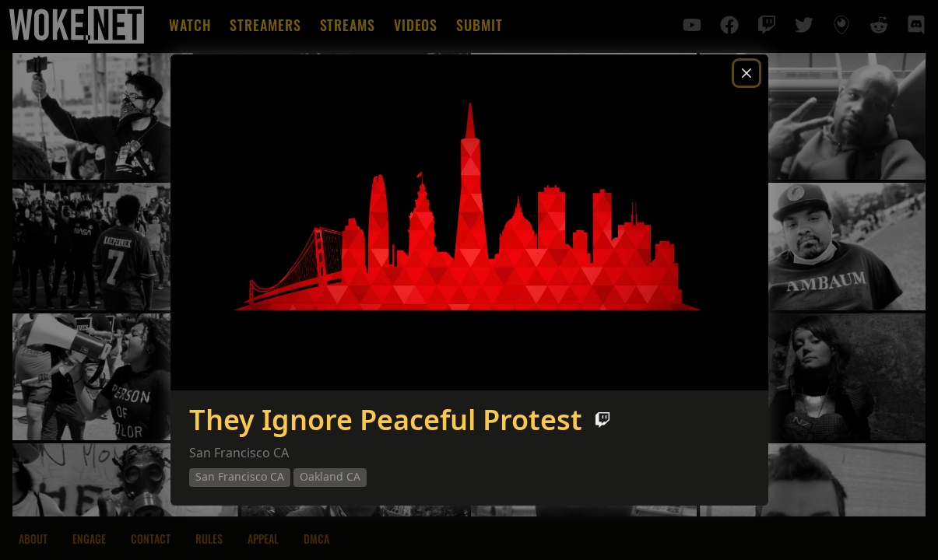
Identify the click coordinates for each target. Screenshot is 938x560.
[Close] (747, 73)
